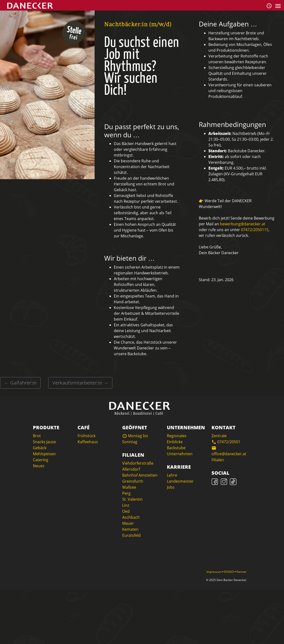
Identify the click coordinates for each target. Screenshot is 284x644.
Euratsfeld (131, 535)
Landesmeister (180, 481)
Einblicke (175, 442)
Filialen (218, 460)
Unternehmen (180, 454)
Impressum (214, 572)
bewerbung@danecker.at (243, 224)
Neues (39, 466)
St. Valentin (132, 499)
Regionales (177, 436)
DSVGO (229, 572)
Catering (41, 460)
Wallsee (129, 487)
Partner (242, 572)
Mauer (128, 523)
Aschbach (131, 517)
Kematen (130, 529)
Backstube (176, 448)
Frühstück (87, 436)
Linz (126, 505)
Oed (126, 511)
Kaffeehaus (88, 442)
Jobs (171, 487)
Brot (37, 436)
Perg (126, 493)
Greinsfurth (133, 481)
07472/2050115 (255, 230)
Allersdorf (131, 469)
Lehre (172, 475)
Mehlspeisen (44, 454)
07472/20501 (226, 442)
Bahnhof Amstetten (140, 475)
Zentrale (219, 436)
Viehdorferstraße (138, 463)
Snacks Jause (44, 442)
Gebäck (40, 448)
